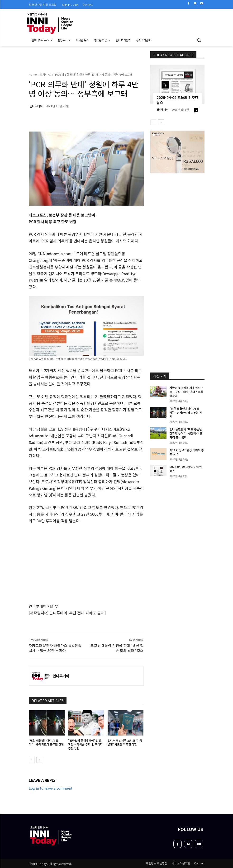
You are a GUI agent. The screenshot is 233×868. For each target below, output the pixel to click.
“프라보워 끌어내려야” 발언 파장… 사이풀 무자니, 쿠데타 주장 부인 (85, 744)
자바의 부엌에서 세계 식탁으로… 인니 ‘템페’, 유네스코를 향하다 (186, 392)
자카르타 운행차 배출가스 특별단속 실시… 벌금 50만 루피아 (55, 648)
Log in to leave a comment (51, 788)
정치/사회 (45, 74)
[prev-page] (32, 760)
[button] (199, 40)
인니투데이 (36, 106)
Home (33, 74)
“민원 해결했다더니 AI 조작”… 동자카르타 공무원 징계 (46, 742)
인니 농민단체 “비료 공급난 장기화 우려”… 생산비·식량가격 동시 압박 (186, 433)
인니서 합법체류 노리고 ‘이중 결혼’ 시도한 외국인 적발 (125, 742)
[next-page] (39, 760)
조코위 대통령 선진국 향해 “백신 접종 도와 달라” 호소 (117, 648)
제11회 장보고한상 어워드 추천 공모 (187, 452)
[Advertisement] (189, 205)
